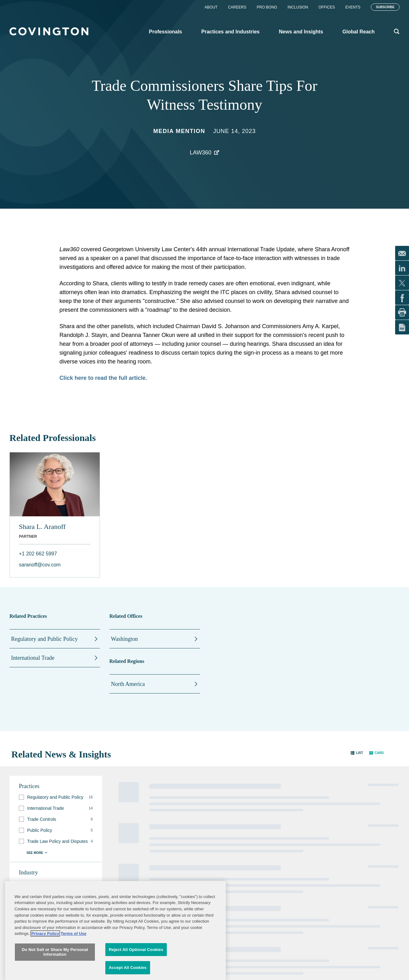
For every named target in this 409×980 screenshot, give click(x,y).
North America (128, 684)
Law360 (201, 153)
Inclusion (298, 7)
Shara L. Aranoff (42, 527)
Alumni (182, 826)
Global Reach (123, 864)
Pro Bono (267, 7)
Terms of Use (244, 845)
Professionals (123, 826)
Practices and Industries (133, 838)
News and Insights (127, 851)
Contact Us (185, 836)
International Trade (33, 658)
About (211, 7)
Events (353, 7)
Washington (125, 639)
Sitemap (240, 836)
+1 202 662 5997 (38, 554)
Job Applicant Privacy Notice (188, 857)
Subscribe (385, 7)
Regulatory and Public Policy (44, 639)
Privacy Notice (188, 845)
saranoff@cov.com (40, 565)
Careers (237, 7)
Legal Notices (244, 826)
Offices (327, 7)
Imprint (239, 855)
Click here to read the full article (102, 378)
